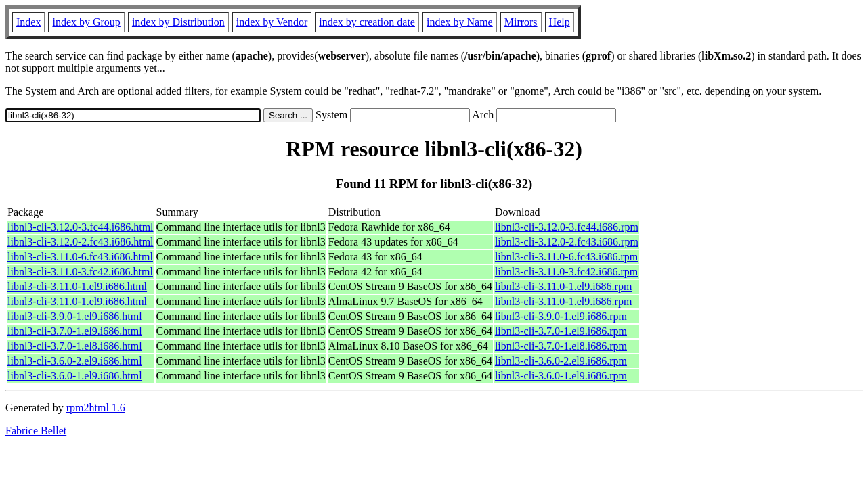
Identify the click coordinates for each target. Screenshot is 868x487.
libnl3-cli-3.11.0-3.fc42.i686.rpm (566, 272)
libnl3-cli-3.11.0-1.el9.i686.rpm (563, 286)
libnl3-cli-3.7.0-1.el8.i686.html (75, 346)
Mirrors (521, 22)
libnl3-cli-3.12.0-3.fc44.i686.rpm (567, 227)
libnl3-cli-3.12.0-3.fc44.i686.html (81, 227)
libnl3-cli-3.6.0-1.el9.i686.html (75, 376)
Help (560, 22)
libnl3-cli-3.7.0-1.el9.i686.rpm (561, 331)
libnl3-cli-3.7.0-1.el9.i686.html (75, 331)
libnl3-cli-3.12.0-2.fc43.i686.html (81, 242)
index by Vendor (272, 22)
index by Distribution (178, 22)
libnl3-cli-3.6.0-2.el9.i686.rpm (561, 361)
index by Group (86, 22)
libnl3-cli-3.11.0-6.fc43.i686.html (80, 257)
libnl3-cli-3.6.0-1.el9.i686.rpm (561, 376)
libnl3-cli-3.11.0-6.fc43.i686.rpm (566, 257)
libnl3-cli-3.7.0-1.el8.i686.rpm (561, 346)
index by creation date (367, 22)
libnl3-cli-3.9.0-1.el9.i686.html (75, 316)
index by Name (460, 22)
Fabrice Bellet (36, 431)
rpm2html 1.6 (96, 408)
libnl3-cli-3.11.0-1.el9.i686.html (77, 286)
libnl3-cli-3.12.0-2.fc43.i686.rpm (567, 242)
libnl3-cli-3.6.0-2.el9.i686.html (75, 361)
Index (28, 22)
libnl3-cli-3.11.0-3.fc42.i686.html (80, 272)
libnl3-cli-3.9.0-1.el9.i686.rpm (561, 316)
